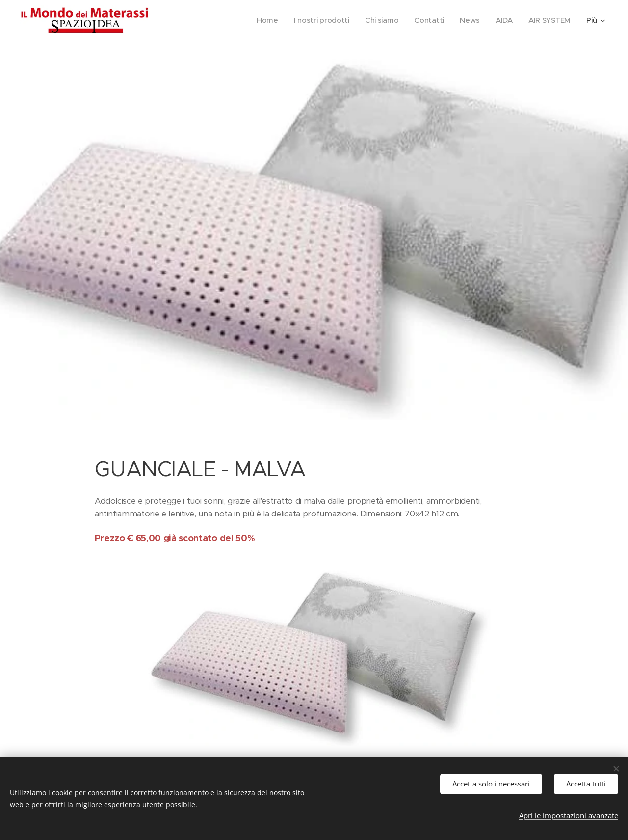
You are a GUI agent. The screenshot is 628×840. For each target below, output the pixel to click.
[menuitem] (262, 20)
